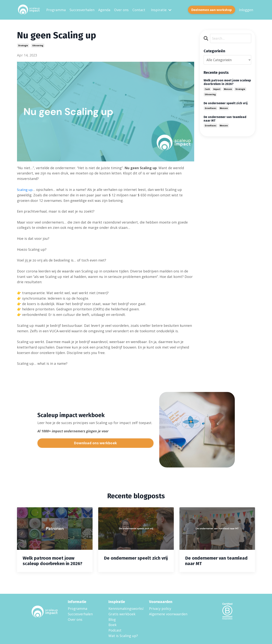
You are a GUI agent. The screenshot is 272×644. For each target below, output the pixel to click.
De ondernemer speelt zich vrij (226, 103)
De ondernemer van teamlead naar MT (225, 119)
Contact (139, 10)
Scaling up (25, 189)
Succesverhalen (82, 10)
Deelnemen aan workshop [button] (212, 10)
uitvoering (38, 46)
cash (207, 89)
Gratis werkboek (122, 614)
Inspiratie (161, 10)
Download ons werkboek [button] (95, 443)
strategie (23, 46)
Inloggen (246, 10)
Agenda (104, 10)
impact (217, 89)
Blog (112, 619)
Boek (112, 625)
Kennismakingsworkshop (124, 608)
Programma (56, 10)
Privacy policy (160, 608)
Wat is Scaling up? (123, 636)
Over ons (121, 10)
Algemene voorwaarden (168, 614)
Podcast (115, 630)
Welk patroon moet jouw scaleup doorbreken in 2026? (227, 82)
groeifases (211, 108)
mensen (228, 89)
